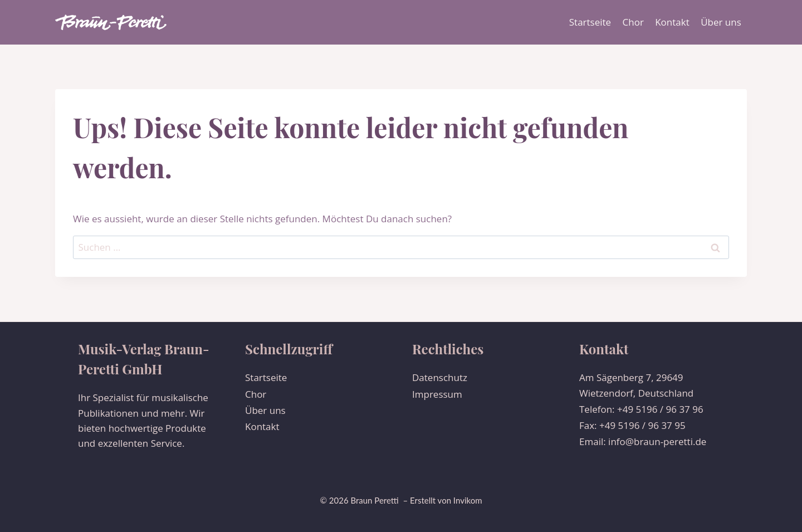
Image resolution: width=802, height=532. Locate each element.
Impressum (437, 394)
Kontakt (672, 22)
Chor (633, 22)
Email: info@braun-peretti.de (643, 441)
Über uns (721, 22)
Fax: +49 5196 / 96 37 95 (632, 425)
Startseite (590, 22)
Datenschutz (440, 377)
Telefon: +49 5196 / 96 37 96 (641, 409)
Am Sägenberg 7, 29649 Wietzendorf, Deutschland (636, 385)
